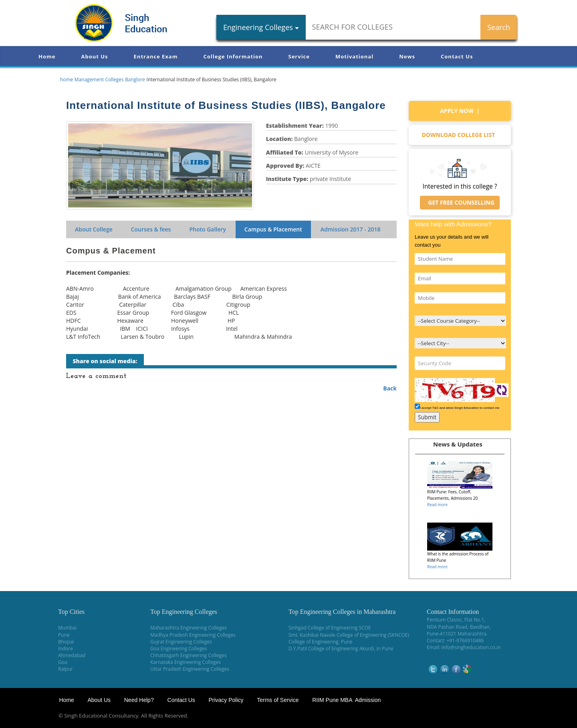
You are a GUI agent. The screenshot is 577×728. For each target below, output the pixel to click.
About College (94, 229)
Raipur (66, 669)
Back (390, 388)
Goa (63, 662)
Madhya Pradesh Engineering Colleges (193, 635)
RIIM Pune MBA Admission (346, 700)
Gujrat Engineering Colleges (181, 642)
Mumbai (67, 628)
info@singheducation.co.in (471, 647)
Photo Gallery (207, 229)
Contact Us (457, 56)
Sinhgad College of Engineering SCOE (330, 628)
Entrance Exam (156, 56)
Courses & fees (151, 229)
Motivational (354, 56)
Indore (66, 649)
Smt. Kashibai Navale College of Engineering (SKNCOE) (349, 635)
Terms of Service (278, 700)
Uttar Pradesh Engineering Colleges (190, 669)
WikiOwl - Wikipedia (545, 716)
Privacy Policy (226, 700)
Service (299, 56)
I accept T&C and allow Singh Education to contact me (460, 408)
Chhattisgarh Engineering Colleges (189, 655)
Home (47, 56)
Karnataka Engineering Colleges (186, 662)
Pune (64, 635)
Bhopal (66, 642)
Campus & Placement (273, 229)
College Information (233, 56)
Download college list (460, 135)
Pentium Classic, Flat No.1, (456, 620)
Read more (437, 505)
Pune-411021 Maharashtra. (457, 634)
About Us (94, 56)
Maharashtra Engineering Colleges (189, 628)
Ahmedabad (72, 655)
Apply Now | (460, 111)
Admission (351, 229)
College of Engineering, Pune (320, 642)
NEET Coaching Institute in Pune (478, 716)
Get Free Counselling (460, 202)
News (407, 56)
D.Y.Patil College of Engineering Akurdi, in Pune (341, 649)
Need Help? (140, 700)
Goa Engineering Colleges (179, 649)
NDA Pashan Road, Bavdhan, (459, 627)
